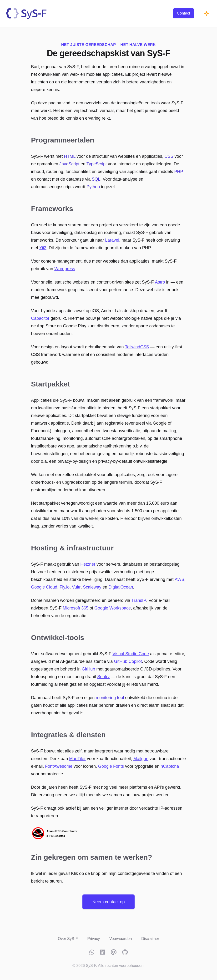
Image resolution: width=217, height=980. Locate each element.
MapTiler (77, 759)
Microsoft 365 (76, 608)
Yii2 (43, 248)
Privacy (94, 939)
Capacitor (40, 318)
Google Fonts (111, 766)
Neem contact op (108, 902)
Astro (160, 282)
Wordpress (65, 269)
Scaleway (92, 587)
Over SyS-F (68, 939)
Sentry (103, 677)
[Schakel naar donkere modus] (207, 13)
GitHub (88, 669)
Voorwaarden (121, 939)
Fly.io (65, 587)
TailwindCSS (137, 347)
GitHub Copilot (128, 661)
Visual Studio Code (131, 654)
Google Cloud (44, 587)
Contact (184, 13)
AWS (179, 579)
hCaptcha (170, 766)
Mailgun (141, 759)
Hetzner (88, 564)
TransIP (139, 600)
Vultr (76, 587)
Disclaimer (150, 939)
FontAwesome (59, 766)
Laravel (112, 240)
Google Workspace (113, 608)
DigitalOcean (121, 587)
